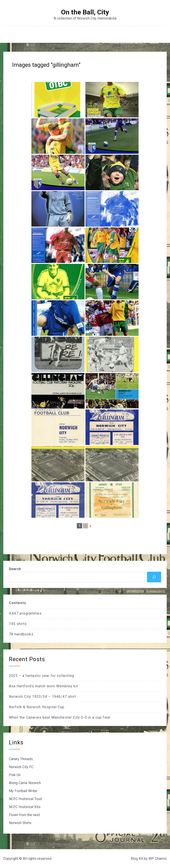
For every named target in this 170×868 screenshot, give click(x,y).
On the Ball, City (85, 12)
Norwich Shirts (20, 823)
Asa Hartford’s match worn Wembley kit (43, 686)
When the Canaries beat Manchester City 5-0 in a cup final (60, 717)
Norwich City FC (21, 767)
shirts (22, 624)
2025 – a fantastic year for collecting (42, 676)
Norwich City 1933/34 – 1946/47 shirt (42, 697)
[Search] (154, 577)
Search (15, 569)
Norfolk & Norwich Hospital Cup (37, 707)
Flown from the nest (24, 815)
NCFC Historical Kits (25, 807)
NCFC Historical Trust (25, 799)
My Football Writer (23, 791)
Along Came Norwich (25, 783)
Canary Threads (21, 759)
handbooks (24, 634)
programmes (31, 613)
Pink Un (15, 775)
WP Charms (158, 859)
